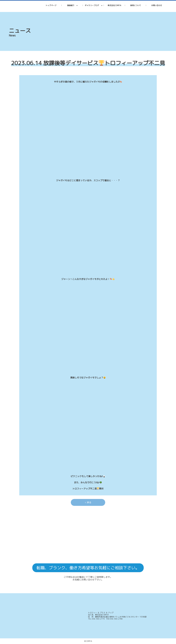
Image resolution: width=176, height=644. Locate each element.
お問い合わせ (157, 5)
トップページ (51, 5)
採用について (136, 5)
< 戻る (88, 502)
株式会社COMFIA (114, 5)
